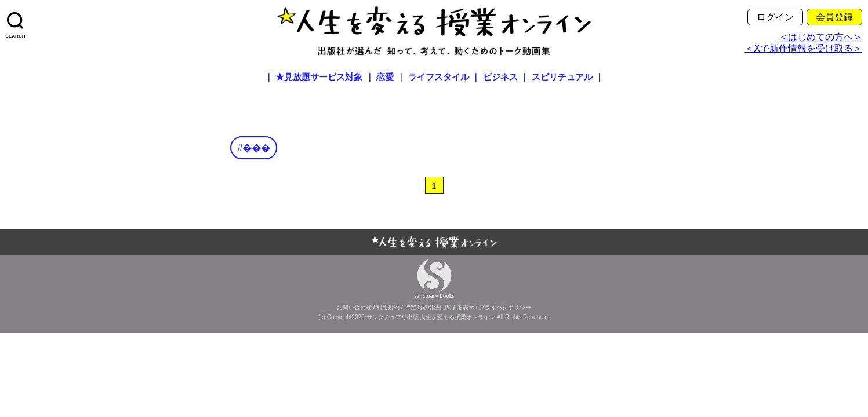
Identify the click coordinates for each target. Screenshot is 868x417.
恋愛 (385, 77)
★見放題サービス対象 (319, 77)
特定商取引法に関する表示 (440, 307)
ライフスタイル (439, 77)
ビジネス (500, 77)
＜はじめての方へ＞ (820, 37)
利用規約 (388, 307)
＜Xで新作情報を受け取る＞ (803, 48)
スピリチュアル (562, 77)
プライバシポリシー (505, 307)
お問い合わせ (354, 307)
